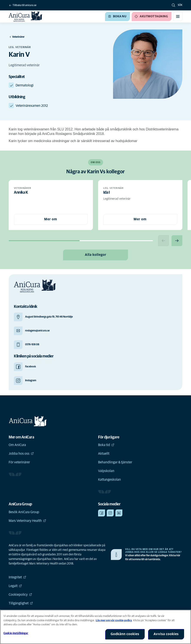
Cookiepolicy (20, 595)
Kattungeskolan (109, 480)
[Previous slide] (163, 241)
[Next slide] (177, 241)
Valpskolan (106, 471)
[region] (95, 627)
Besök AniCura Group (24, 512)
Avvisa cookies (166, 634)
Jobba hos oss (21, 454)
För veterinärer (19, 462)
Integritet (17, 577)
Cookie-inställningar (16, 633)
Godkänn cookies (125, 634)
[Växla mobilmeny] (178, 16)
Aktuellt (104, 454)
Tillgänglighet (21, 603)
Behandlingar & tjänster (115, 462)
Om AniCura (17, 445)
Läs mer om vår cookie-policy (114, 620)
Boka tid (106, 445)
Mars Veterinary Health (27, 521)
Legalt (15, 586)
